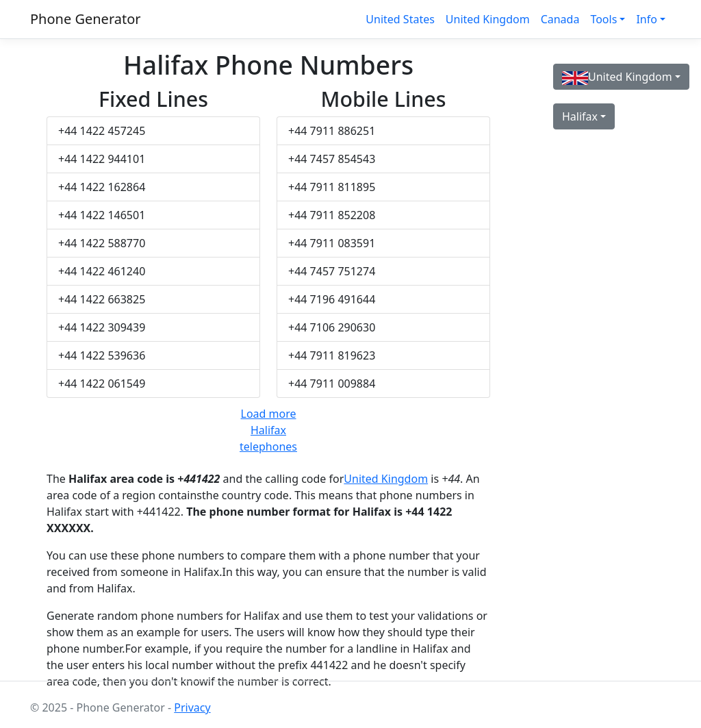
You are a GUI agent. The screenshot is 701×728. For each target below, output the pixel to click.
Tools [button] (603, 19)
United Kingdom (488, 19)
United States (400, 19)
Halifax (580, 116)
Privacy (192, 707)
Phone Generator (86, 19)
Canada (560, 19)
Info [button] (647, 19)
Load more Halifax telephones (268, 430)
